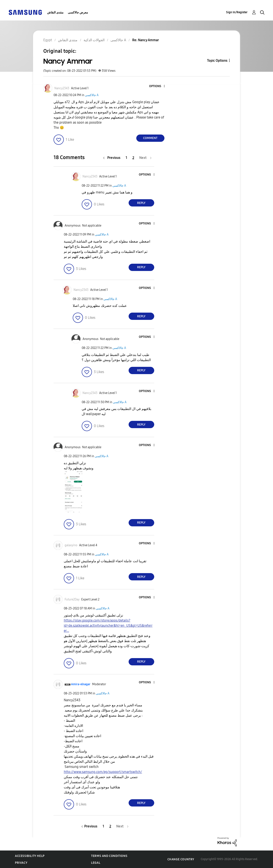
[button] (157, 86)
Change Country (181, 859)
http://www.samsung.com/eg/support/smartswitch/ (103, 772)
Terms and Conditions (109, 856)
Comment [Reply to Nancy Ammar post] (150, 138)
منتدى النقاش (55, 12)
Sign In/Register (237, 12)
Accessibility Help (30, 856)
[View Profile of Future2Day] (72, 599)
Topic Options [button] (217, 61)
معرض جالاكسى (78, 12)
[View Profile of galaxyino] (71, 545)
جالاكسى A (92, 95)
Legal (96, 863)
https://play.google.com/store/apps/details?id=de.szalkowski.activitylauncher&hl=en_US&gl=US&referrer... (108, 626)
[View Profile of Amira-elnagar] (81, 684)
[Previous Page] (113, 158)
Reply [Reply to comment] (141, 203)
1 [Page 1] (126, 158)
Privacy (21, 863)
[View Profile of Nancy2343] (62, 88)
